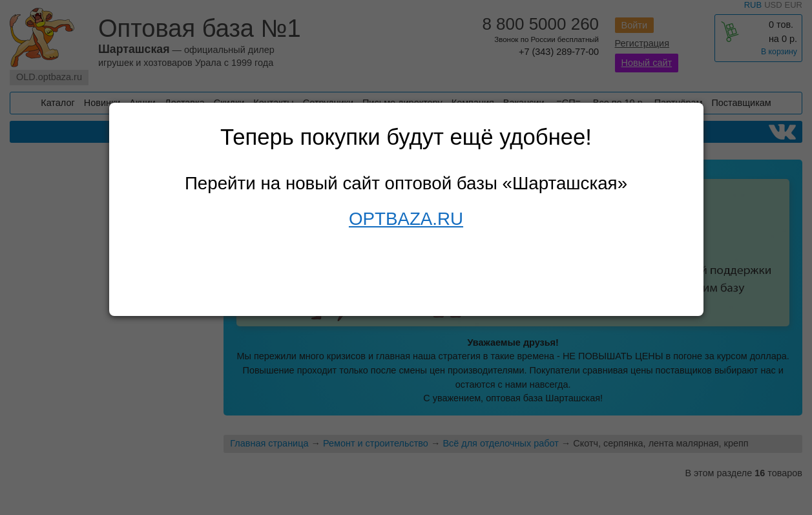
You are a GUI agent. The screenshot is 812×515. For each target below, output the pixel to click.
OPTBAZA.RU (406, 219)
